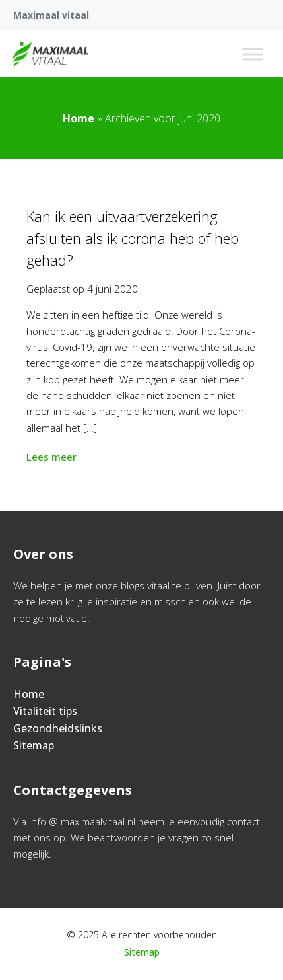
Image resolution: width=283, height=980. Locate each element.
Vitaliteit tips (45, 711)
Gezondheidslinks (58, 728)
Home (79, 118)
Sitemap (34, 745)
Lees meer (53, 457)
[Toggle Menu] (253, 54)
